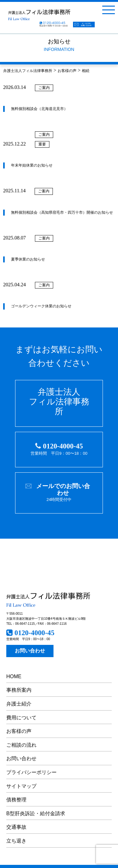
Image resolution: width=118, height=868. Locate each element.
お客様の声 (19, 731)
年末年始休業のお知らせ (32, 165)
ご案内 (44, 88)
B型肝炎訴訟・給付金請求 (36, 813)
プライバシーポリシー (31, 772)
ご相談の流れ (21, 745)
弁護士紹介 (19, 704)
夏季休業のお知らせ (28, 259)
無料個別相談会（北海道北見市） (39, 109)
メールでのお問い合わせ (63, 489)
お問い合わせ (30, 651)
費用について (21, 718)
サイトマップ (21, 786)
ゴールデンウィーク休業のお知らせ (41, 306)
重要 (42, 144)
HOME (14, 676)
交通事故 (16, 827)
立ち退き (16, 841)
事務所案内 (19, 690)
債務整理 (16, 800)
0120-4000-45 (63, 446)
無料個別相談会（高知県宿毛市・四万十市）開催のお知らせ (62, 212)
